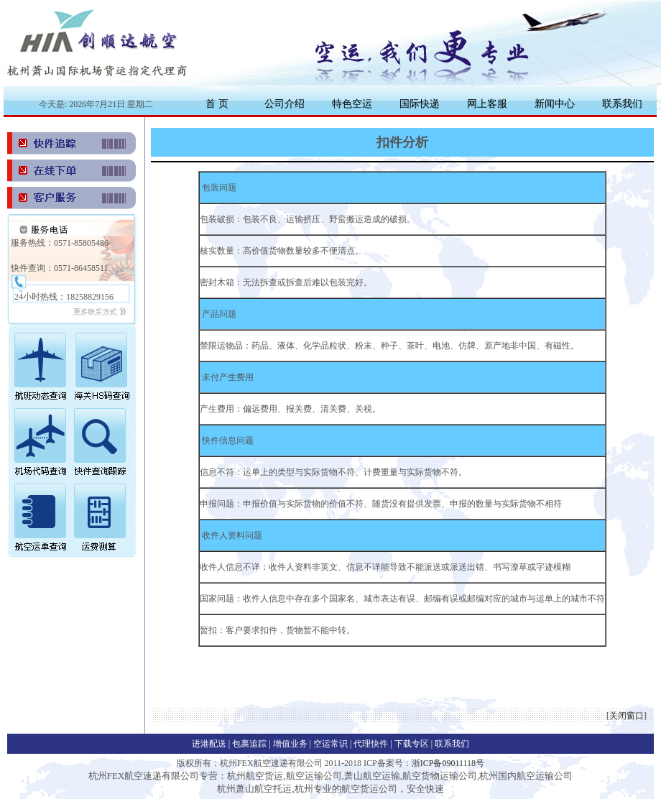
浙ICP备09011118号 (448, 763)
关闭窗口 (627, 716)
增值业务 (290, 744)
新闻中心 (555, 103)
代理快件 (372, 744)
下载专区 (413, 744)
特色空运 (352, 103)
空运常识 (332, 744)
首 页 (217, 103)
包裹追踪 (250, 744)
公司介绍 (285, 103)
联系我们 (622, 103)
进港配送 (210, 744)
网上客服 (487, 103)
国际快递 (420, 103)
